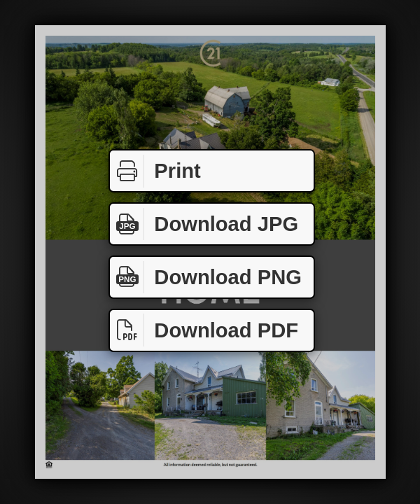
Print (155, 171)
